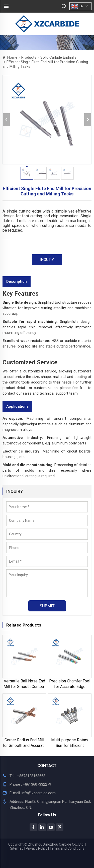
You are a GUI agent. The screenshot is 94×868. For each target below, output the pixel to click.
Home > (14, 57)
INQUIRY (47, 260)
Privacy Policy (37, 848)
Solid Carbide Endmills (58, 57)
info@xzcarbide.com (39, 793)
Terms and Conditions (67, 848)
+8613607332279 (36, 784)
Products (29, 57)
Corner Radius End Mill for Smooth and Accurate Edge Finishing (24, 745)
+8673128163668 (31, 776)
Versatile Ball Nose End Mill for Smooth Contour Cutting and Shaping (24, 687)
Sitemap (17, 848)
